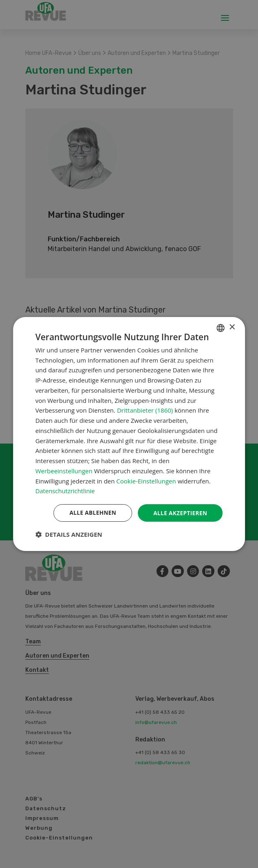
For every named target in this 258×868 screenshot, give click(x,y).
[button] (69, 535)
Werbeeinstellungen (64, 470)
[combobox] (221, 328)
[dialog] (129, 434)
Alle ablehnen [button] (90, 513)
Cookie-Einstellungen (146, 481)
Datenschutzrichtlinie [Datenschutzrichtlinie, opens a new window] (66, 491)
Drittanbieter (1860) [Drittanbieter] (145, 410)
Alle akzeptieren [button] (179, 513)
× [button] (232, 327)
